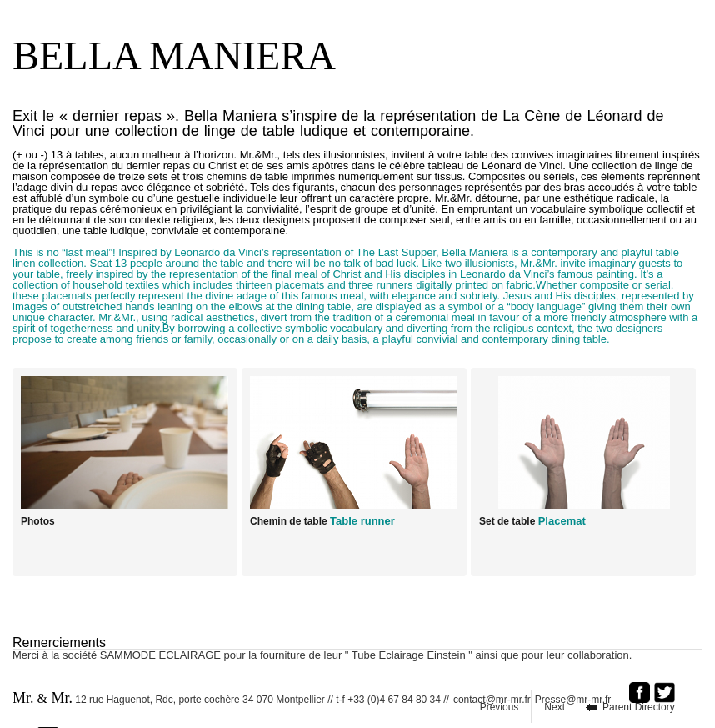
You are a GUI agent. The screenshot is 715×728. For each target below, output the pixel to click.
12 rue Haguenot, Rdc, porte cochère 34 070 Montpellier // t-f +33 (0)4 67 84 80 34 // (231, 698)
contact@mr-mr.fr (492, 700)
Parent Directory (639, 707)
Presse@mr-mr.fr (577, 700)
